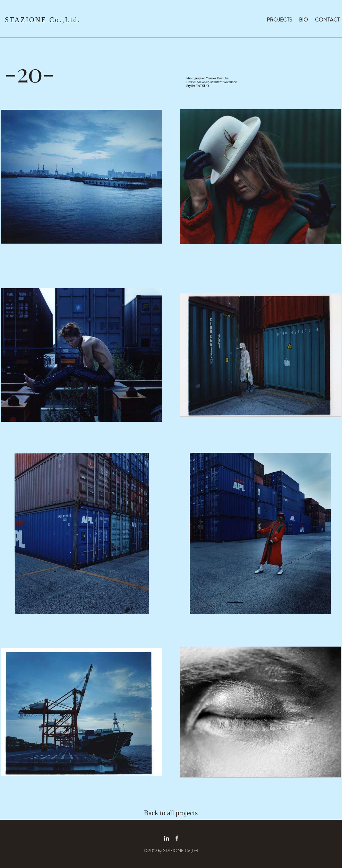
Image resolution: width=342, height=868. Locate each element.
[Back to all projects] (175, 813)
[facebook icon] (177, 838)
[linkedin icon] (166, 838)
